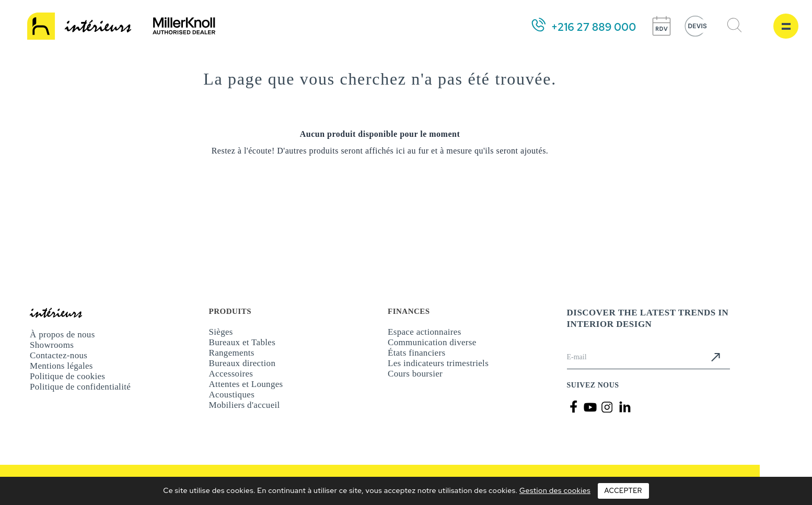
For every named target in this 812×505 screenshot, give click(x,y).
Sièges (221, 332)
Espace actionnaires (425, 332)
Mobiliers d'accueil (245, 405)
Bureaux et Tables (242, 342)
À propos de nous (62, 334)
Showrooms (52, 345)
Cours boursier (415, 374)
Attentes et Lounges (246, 384)
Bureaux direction (242, 363)
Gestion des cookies (555, 490)
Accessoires (231, 374)
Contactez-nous (59, 355)
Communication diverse (432, 342)
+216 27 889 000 (594, 27)
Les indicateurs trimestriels (438, 363)
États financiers (416, 353)
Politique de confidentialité (80, 387)
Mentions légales (61, 366)
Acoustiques (232, 395)
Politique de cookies (67, 376)
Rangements (232, 353)
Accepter (623, 491)
